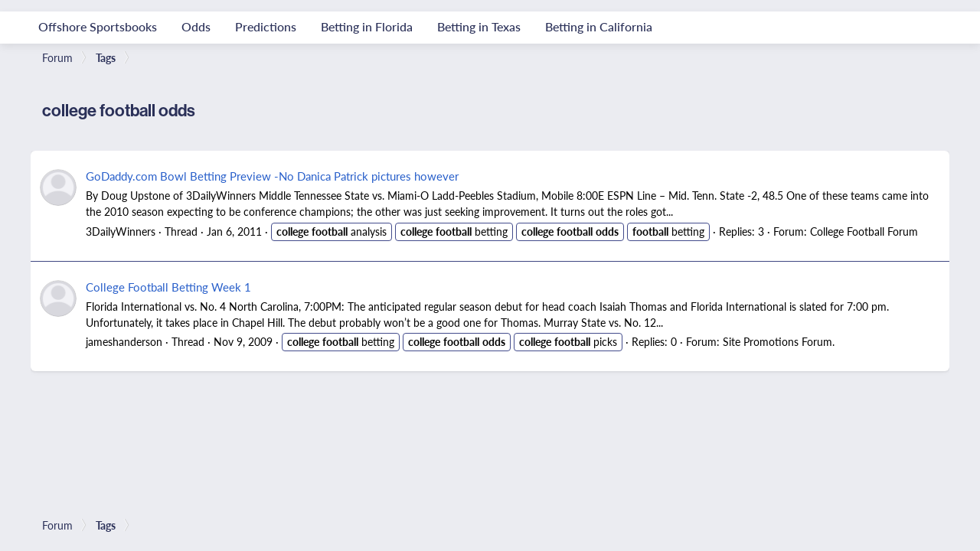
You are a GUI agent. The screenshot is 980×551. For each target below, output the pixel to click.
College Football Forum (864, 231)
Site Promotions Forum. (779, 341)
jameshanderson (124, 341)
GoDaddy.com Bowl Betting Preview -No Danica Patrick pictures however (272, 176)
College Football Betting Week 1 (168, 287)
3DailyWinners (121, 231)
